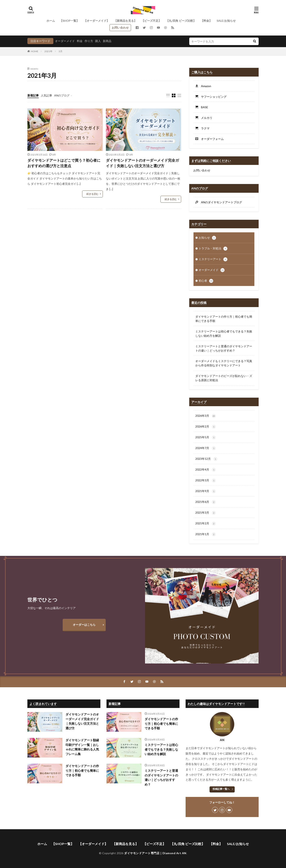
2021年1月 (206, 534)
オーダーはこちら (84, 625)
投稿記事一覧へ (221, 789)
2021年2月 (206, 524)
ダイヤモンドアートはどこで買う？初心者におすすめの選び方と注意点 (64, 163)
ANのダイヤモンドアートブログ (220, 202)
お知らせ (207, 238)
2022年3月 (206, 481)
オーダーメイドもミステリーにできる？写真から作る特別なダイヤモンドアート (224, 363)
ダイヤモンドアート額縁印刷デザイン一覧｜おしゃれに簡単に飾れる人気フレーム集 (82, 747)
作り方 (89, 41)
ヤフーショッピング (212, 97)
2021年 (48, 51)
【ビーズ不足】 (151, 21)
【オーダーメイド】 (97, 21)
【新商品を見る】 (125, 21)
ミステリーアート (213, 259)
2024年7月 (206, 448)
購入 (98, 41)
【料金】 (206, 21)
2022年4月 (206, 470)
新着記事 (33, 95)
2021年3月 (206, 513)
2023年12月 (206, 459)
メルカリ (205, 118)
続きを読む (92, 194)
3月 (61, 51)
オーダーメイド (65, 41)
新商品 (107, 41)
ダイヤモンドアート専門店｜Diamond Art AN (155, 853)
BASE (203, 107)
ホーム (51, 21)
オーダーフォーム (211, 139)
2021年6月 (206, 502)
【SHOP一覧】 (69, 21)
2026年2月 (206, 427)
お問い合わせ (120, 28)
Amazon (205, 86)
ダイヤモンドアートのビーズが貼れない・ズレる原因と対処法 (224, 378)
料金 (80, 41)
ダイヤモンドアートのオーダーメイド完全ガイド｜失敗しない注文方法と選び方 (142, 163)
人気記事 (46, 95)
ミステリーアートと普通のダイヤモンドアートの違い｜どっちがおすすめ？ (224, 348)
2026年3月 (206, 416)
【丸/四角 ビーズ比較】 (181, 21)
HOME (35, 51)
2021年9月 (206, 491)
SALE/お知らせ (226, 21)
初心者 (206, 281)
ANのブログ (62, 95)
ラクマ (204, 128)
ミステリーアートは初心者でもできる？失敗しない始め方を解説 (224, 333)
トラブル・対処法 (213, 249)
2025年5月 (206, 437)
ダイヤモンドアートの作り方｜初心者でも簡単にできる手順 (224, 319)
